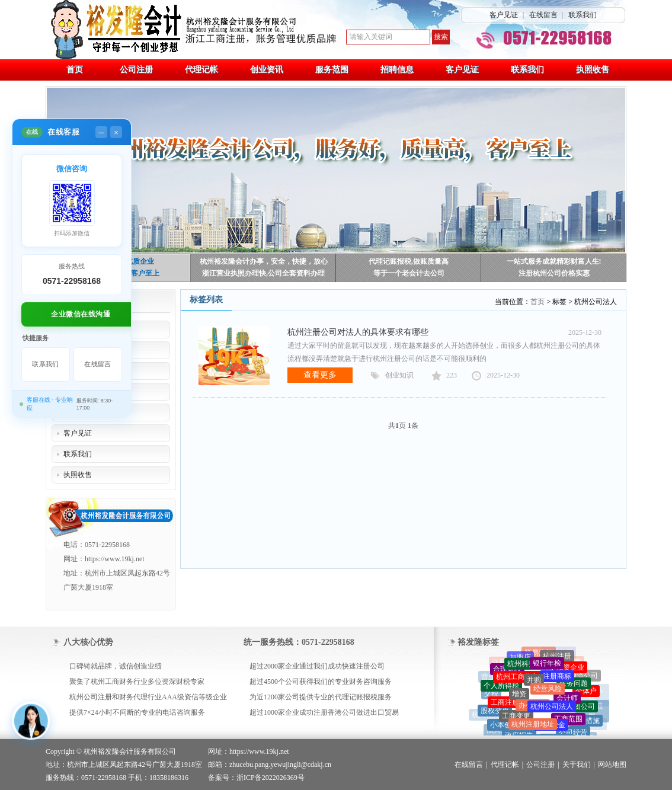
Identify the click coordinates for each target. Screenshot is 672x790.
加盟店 (520, 659)
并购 (534, 684)
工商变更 (516, 720)
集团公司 (581, 709)
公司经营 (573, 735)
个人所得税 (501, 688)
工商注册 (505, 706)
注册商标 (557, 680)
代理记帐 (505, 765)
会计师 (567, 702)
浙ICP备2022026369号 (271, 778)
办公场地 (533, 710)
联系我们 (583, 15)
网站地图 (612, 765)
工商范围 (568, 722)
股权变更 (495, 712)
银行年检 (547, 666)
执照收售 (78, 475)
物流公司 (584, 677)
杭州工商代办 (517, 680)
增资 (519, 698)
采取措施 (585, 722)
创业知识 (399, 375)
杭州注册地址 (533, 728)
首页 (537, 302)
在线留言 (543, 15)
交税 (491, 695)
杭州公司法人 (552, 711)
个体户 (586, 693)
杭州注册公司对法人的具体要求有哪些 (358, 332)
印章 (574, 663)
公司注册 (540, 765)
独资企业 (570, 670)
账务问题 (574, 686)
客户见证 (504, 15)
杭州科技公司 (529, 667)
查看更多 (320, 375)
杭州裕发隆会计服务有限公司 (130, 751)
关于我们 (577, 765)
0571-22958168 (72, 281)
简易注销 (539, 654)
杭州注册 (557, 658)
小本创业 (504, 728)
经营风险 (548, 693)
